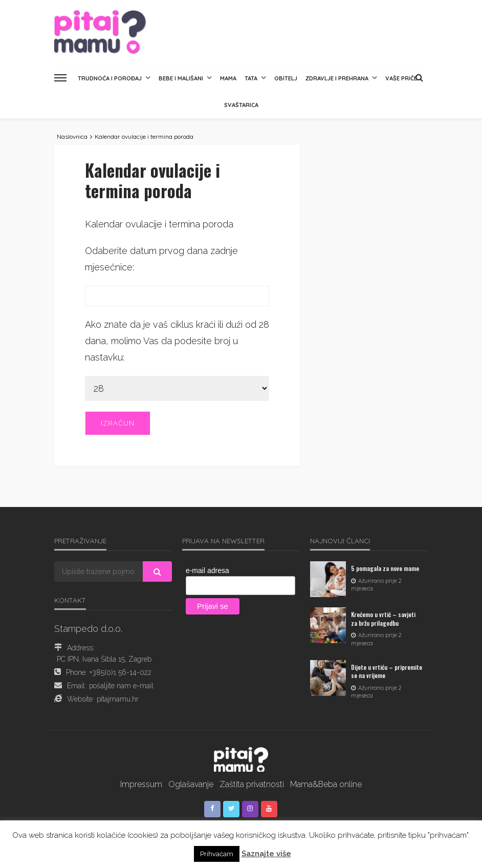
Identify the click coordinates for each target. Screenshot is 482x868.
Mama (228, 78)
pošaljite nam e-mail (121, 686)
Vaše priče (401, 78)
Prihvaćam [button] (217, 854)
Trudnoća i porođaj (110, 78)
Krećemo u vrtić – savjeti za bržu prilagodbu (383, 619)
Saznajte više (266, 854)
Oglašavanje (191, 784)
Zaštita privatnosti (252, 784)
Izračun (118, 423)
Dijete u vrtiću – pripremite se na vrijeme (387, 671)
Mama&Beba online (326, 784)
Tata (251, 78)
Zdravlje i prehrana (337, 78)
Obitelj (286, 78)
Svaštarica (241, 105)
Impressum (141, 784)
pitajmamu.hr (118, 699)
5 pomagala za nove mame (385, 568)
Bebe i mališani (181, 78)
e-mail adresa (207, 570)
